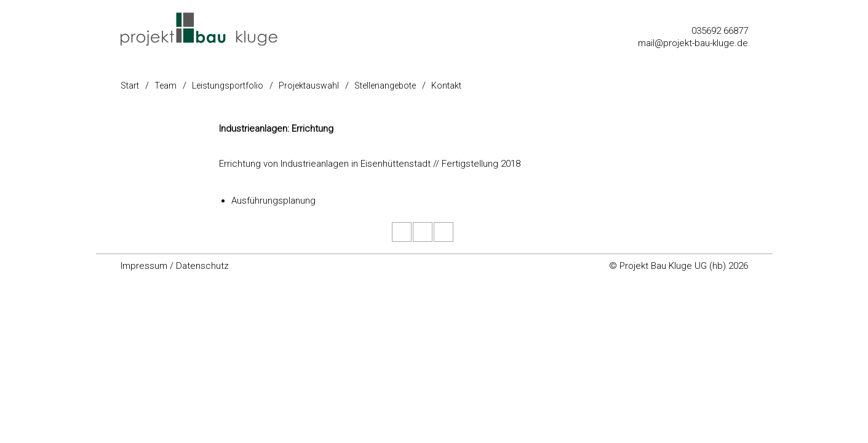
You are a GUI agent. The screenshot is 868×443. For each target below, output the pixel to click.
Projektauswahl (309, 86)
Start (130, 86)
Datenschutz (202, 266)
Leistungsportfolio (228, 86)
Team (165, 86)
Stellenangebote (385, 86)
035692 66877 (720, 31)
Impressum (144, 266)
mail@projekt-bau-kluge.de (693, 43)
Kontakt (446, 86)
